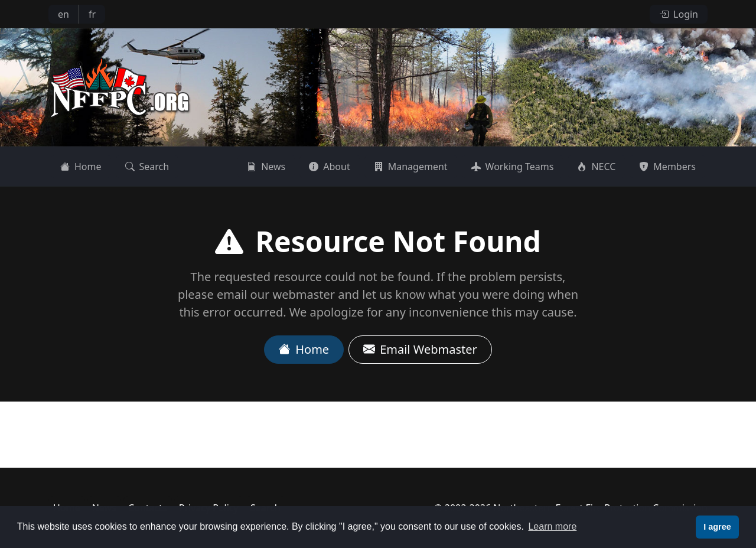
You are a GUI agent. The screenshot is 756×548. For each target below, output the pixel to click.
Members (667, 167)
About (329, 167)
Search (147, 167)
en (63, 14)
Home (81, 167)
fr (92, 14)
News (266, 167)
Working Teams (513, 167)
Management (411, 167)
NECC (596, 167)
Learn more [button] (552, 526)
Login (679, 14)
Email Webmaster (420, 349)
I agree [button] (717, 527)
